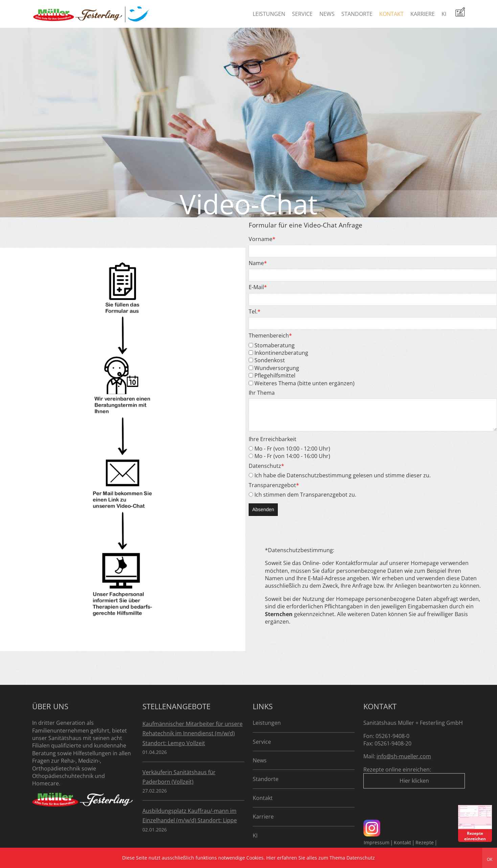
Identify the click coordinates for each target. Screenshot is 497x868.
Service (302, 14)
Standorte (357, 14)
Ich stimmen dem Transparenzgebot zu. (302, 500)
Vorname (262, 239)
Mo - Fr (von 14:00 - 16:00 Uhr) (289, 461)
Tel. (255, 311)
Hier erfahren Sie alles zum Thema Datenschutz (321, 858)
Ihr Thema (262, 393)
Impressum (377, 842)
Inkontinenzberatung (278, 353)
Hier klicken (414, 781)
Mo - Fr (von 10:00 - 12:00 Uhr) (289, 454)
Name (258, 263)
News (327, 14)
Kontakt (391, 14)
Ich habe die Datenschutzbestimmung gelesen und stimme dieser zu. (340, 480)
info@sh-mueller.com (404, 756)
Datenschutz (266, 471)
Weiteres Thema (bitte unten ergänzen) (302, 383)
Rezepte (425, 842)
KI (444, 14)
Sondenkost (267, 360)
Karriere (423, 14)
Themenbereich (270, 335)
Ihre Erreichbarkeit (273, 444)
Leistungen (269, 14)
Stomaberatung (272, 345)
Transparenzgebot (274, 490)
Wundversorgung (274, 368)
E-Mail (258, 287)
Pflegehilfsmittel (272, 375)
